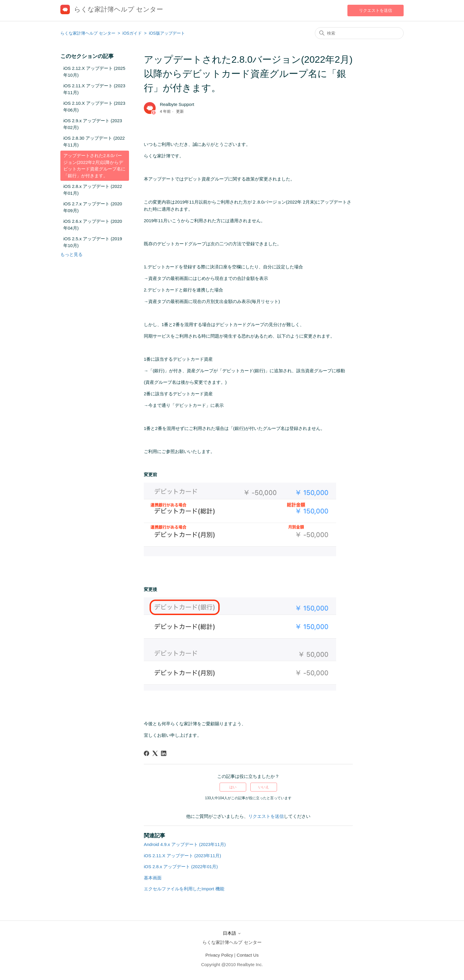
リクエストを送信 (376, 10)
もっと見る (71, 254)
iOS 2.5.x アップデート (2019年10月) (93, 242)
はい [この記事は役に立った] (233, 787)
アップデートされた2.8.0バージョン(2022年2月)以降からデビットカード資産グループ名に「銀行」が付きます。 (94, 166)
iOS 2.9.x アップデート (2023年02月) (93, 124)
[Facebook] (146, 753)
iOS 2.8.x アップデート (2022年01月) (93, 190)
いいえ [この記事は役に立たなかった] (264, 787)
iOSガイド (133, 33)
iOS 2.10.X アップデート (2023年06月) (94, 107)
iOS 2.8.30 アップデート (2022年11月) (94, 141)
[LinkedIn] (164, 753)
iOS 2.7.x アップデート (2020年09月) (93, 207)
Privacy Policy (219, 955)
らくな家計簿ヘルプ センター (88, 33)
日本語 (232, 933)
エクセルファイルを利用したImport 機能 (184, 889)
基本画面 (153, 878)
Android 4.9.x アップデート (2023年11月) (185, 844)
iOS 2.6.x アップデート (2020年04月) (93, 225)
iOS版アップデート (167, 33)
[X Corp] (155, 753)
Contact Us (248, 955)
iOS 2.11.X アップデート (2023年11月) (94, 89)
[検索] (359, 33)
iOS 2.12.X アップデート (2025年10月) (94, 72)
